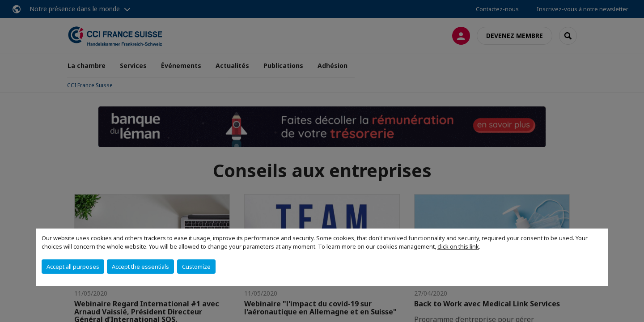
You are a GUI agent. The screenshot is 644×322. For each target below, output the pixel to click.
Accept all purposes (73, 267)
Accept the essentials (140, 267)
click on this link (458, 246)
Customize (196, 267)
